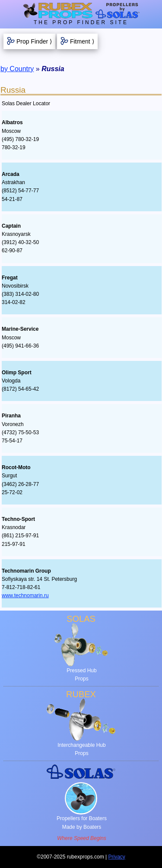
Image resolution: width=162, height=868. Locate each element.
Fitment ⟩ (82, 41)
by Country (17, 69)
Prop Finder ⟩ (34, 41)
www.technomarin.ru (25, 595)
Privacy (117, 857)
